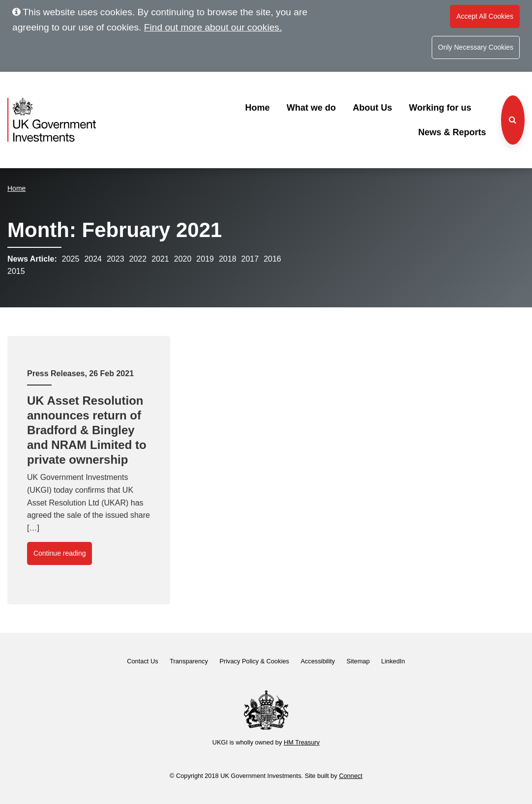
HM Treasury (302, 742)
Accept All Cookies (485, 16)
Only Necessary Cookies (476, 47)
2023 (116, 259)
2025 (71, 259)
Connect (351, 776)
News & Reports (452, 132)
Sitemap (358, 661)
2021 (160, 259)
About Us (372, 108)
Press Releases (56, 373)
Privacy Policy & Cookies (254, 661)
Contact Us (142, 661)
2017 (250, 259)
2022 (138, 259)
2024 (93, 259)
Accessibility (318, 661)
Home (257, 108)
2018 (228, 259)
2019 (205, 259)
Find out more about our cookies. (213, 27)
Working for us (440, 108)
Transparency (189, 661)
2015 (16, 271)
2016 (272, 259)
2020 (183, 259)
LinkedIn (393, 661)
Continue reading (60, 553)
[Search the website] (513, 120)
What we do (311, 108)
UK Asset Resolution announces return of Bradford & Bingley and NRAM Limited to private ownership (87, 430)
